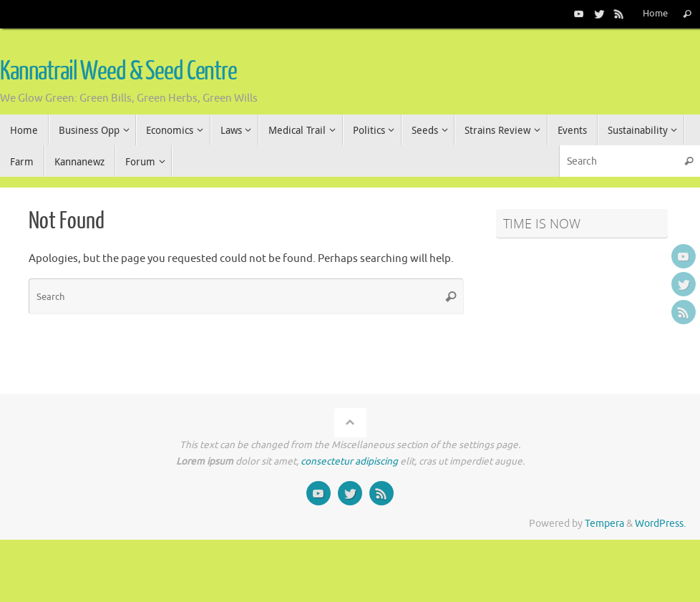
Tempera (604, 524)
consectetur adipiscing (349, 461)
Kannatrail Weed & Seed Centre (118, 72)
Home (655, 14)
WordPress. (660, 524)
